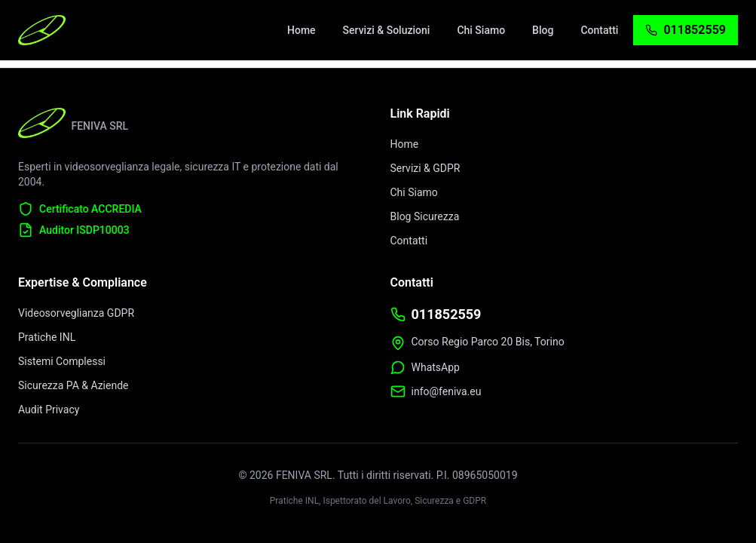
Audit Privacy (49, 410)
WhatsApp (436, 367)
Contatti (409, 241)
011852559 (447, 314)
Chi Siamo (414, 192)
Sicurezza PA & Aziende (73, 385)
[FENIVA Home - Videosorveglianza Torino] (42, 30)
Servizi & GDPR (425, 168)
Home (405, 144)
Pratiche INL (47, 337)
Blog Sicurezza (425, 216)
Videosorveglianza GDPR (76, 313)
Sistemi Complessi (62, 361)
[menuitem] (301, 30)
